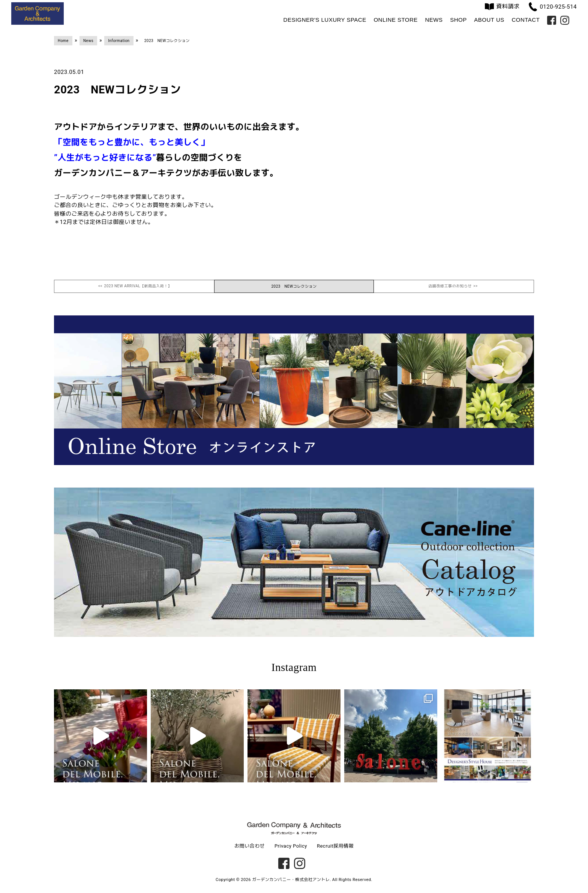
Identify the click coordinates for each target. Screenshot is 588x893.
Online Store (395, 20)
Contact (526, 20)
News (434, 20)
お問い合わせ (250, 846)
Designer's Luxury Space (325, 20)
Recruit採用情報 (335, 846)
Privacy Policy (291, 846)
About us (489, 20)
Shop (458, 20)
